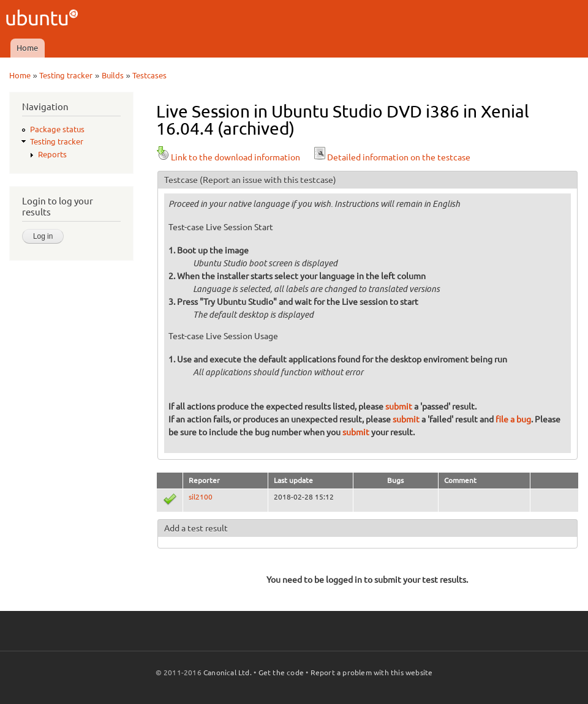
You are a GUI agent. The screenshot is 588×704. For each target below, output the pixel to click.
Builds (113, 75)
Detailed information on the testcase (391, 157)
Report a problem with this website (372, 672)
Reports (52, 154)
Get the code (281, 672)
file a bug (513, 419)
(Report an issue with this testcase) (268, 180)
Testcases (149, 75)
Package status (57, 129)
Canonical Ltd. (228, 672)
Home (27, 48)
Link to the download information (228, 157)
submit (399, 406)
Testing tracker (66, 75)
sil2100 (201, 497)
